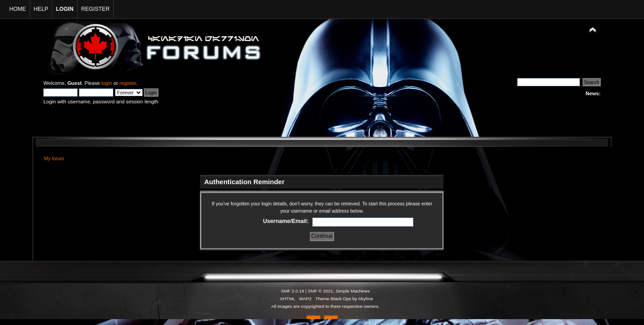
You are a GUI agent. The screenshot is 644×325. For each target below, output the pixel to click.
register (128, 83)
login (107, 83)
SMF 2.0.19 (292, 291)
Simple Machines (353, 291)
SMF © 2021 (320, 291)
